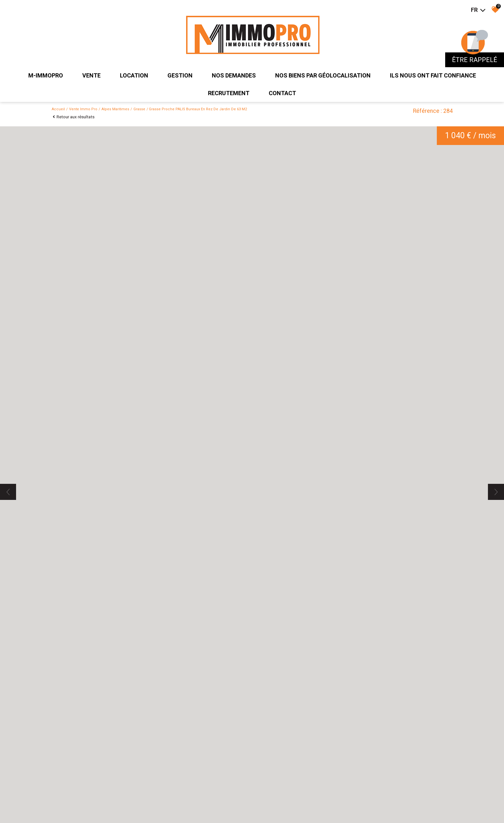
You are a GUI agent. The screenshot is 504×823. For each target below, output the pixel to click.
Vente (91, 75)
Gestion (180, 75)
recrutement (229, 93)
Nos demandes (234, 75)
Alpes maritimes (115, 109)
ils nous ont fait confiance (433, 75)
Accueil (58, 109)
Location (134, 75)
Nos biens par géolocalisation (323, 75)
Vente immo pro (83, 109)
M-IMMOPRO (46, 75)
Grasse (139, 109)
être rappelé (475, 60)
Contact (282, 93)
